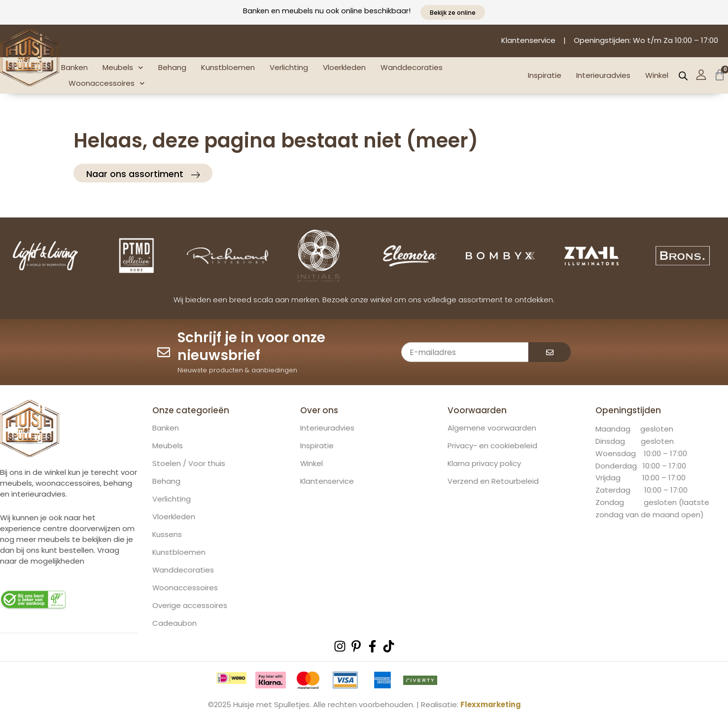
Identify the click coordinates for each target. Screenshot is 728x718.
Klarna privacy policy (485, 464)
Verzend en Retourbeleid (493, 481)
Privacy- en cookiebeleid (492, 446)
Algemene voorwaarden (492, 428)
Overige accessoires (190, 606)
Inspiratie (545, 75)
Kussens (167, 535)
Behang (172, 67)
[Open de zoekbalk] (683, 76)
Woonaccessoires (107, 84)
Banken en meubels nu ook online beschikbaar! (327, 11)
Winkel (657, 75)
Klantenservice (327, 481)
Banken (74, 67)
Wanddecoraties (412, 67)
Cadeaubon (174, 623)
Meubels (123, 68)
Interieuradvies (603, 75)
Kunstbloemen (228, 67)
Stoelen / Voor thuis (189, 464)
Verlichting (289, 67)
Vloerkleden (344, 67)
